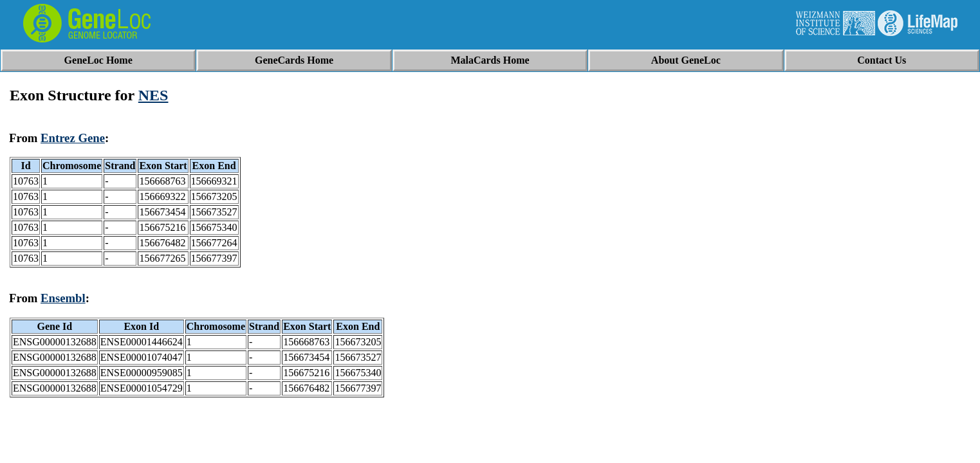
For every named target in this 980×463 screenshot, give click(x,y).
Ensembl (63, 298)
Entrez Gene (73, 138)
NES (153, 95)
